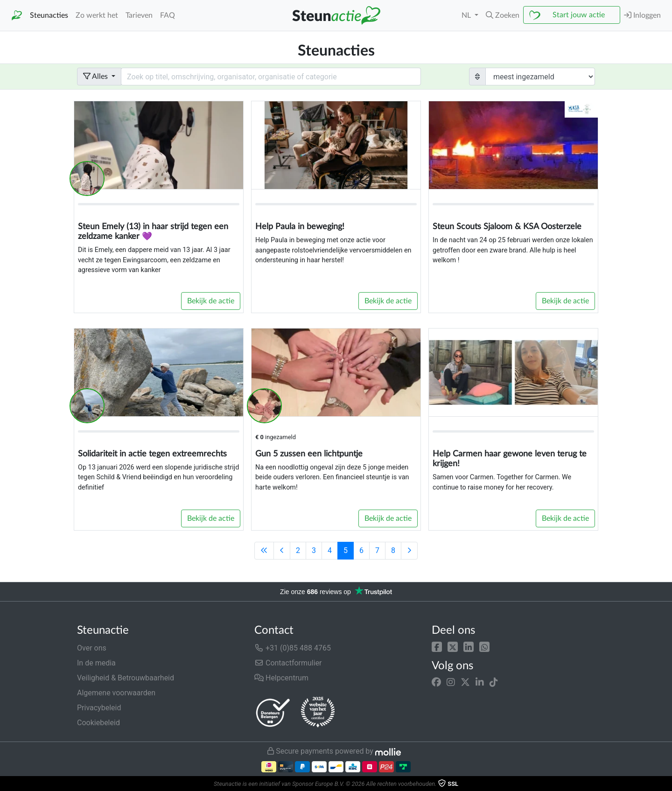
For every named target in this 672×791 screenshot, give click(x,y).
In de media (96, 663)
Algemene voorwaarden (116, 693)
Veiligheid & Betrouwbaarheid (126, 678)
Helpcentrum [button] (281, 678)
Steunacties (49, 15)
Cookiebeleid (98, 723)
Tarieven (139, 15)
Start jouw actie (579, 15)
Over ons (92, 648)
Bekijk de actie (211, 301)
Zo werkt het (97, 15)
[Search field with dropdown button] (271, 77)
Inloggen (642, 15)
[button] (437, 646)
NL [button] (467, 15)
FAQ (168, 15)
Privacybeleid (99, 708)
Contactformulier (288, 663)
